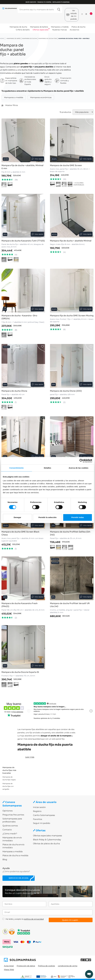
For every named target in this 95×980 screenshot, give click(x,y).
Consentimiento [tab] (17, 468)
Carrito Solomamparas (44, 815)
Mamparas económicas (41, 97)
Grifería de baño (23, 30)
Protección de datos (26, 966)
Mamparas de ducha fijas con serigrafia (8, 786)
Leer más (30, 757)
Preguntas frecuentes (13, 815)
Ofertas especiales (41, 30)
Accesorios (74, 30)
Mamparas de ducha (18, 27)
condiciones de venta (68, 966)
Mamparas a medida (60, 27)
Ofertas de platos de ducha (46, 844)
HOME (2, 38)
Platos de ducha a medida (15, 855)
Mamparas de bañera (39, 27)
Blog (5, 859)
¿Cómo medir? (10, 834)
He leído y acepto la (25, 919)
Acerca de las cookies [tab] (78, 468)
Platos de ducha (78, 27)
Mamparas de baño (14, 38)
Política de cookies (46, 966)
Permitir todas (78, 517)
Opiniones (8, 811)
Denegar (17, 517)
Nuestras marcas (60, 30)
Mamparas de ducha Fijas (48, 38)
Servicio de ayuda (19, 878)
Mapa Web (9, 969)
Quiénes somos (10, 826)
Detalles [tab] (47, 468)
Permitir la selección (47, 517)
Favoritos (38, 819)
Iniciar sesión (39, 807)
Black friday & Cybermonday (47, 840)
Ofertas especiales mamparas (47, 836)
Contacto (7, 830)
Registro (37, 811)
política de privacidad (34, 919)
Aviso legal (9, 966)
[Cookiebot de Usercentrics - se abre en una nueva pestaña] (81, 461)
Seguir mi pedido (42, 823)
